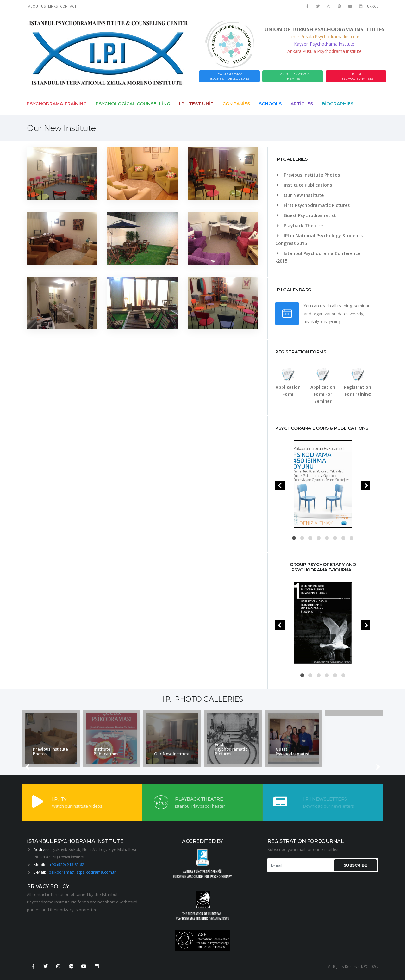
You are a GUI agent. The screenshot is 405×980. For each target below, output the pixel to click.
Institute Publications (304, 185)
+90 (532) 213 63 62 (67, 865)
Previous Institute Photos (308, 175)
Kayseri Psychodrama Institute (324, 44)
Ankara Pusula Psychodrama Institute (324, 51)
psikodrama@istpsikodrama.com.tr (82, 872)
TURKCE (372, 6)
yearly (335, 321)
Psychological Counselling (133, 104)
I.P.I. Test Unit (196, 104)
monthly (312, 321)
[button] (294, 538)
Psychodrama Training (57, 104)
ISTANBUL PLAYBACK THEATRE (293, 76)
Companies (236, 104)
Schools (270, 104)
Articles (302, 104)
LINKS (53, 6)
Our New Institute (300, 195)
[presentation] (280, 485)
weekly (356, 314)
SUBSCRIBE (355, 865)
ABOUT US (37, 6)
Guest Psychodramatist (306, 215)
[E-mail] (300, 865)
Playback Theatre (300, 225)
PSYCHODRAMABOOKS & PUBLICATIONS (229, 76)
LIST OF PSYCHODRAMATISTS (356, 76)
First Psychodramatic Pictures (313, 205)
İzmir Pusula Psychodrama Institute (324, 37)
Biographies (338, 104)
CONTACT (68, 6)
